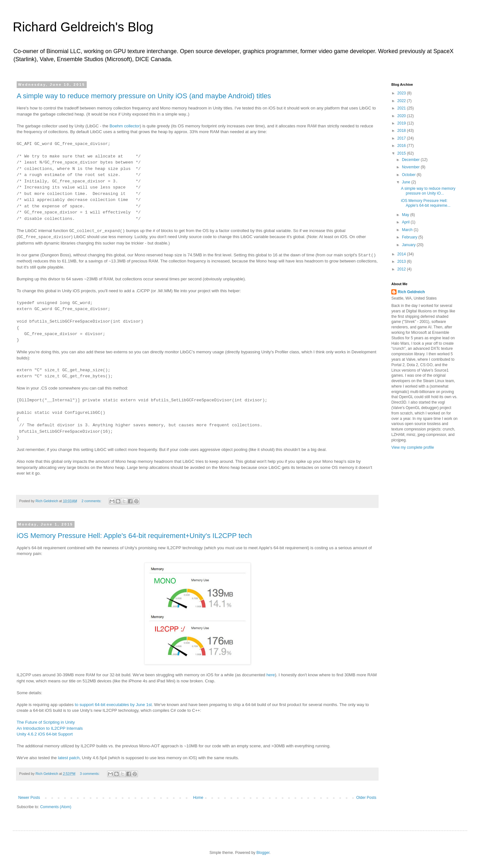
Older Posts (366, 798)
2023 (402, 93)
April (406, 222)
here (270, 675)
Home (198, 798)
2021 (402, 108)
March (408, 230)
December (411, 160)
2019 (402, 123)
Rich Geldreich (411, 292)
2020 (402, 116)
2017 (402, 138)
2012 (402, 269)
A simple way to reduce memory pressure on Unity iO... (428, 191)
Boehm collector (125, 126)
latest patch (69, 758)
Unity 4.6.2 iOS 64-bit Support (45, 734)
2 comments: (92, 501)
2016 (402, 146)
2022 (402, 101)
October (409, 175)
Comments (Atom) (56, 807)
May (406, 215)
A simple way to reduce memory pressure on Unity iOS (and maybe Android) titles (144, 96)
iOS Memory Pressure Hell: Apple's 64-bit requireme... (426, 203)
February (410, 237)
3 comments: (90, 774)
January (409, 245)
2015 (402, 153)
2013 (402, 261)
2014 (402, 254)
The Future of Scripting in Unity (46, 722)
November (411, 167)
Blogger (263, 853)
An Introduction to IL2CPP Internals (50, 728)
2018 (402, 131)
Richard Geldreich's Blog (83, 27)
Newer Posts (29, 798)
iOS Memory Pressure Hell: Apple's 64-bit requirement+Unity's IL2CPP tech (134, 536)
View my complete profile (413, 447)
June (407, 182)
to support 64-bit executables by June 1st (113, 705)
